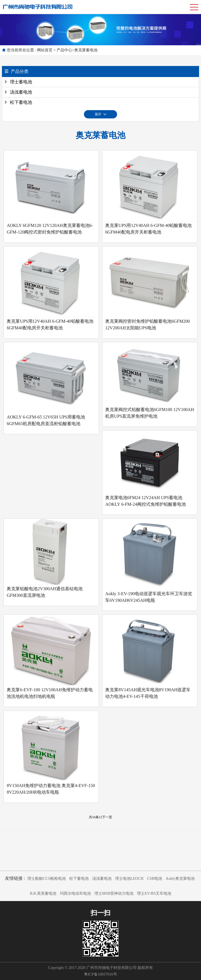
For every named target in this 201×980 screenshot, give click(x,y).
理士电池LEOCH (129, 879)
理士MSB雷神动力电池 (114, 893)
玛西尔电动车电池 (75, 893)
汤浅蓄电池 (21, 92)
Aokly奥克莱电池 (180, 879)
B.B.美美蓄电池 (43, 893)
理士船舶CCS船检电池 (46, 879)
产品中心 (64, 50)
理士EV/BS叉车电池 (154, 893)
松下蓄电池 (21, 102)
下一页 (107, 817)
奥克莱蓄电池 (86, 50)
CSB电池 (155, 879)
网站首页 (45, 50)
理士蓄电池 (21, 82)
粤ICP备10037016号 (100, 974)
